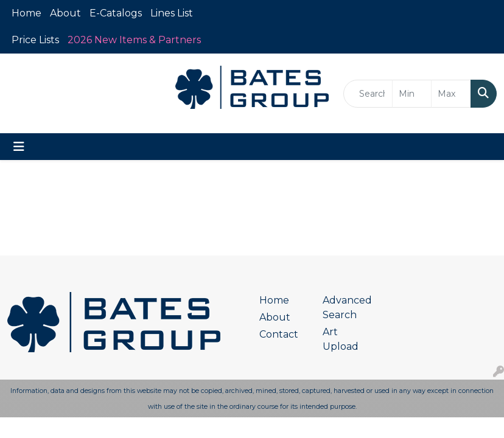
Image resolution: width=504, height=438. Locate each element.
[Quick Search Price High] (451, 94)
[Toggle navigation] (19, 147)
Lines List (172, 13)
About (65, 13)
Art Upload (341, 339)
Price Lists (35, 40)
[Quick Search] (368, 94)
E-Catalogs (116, 13)
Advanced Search (347, 308)
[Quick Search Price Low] (412, 94)
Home (26, 13)
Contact (279, 334)
